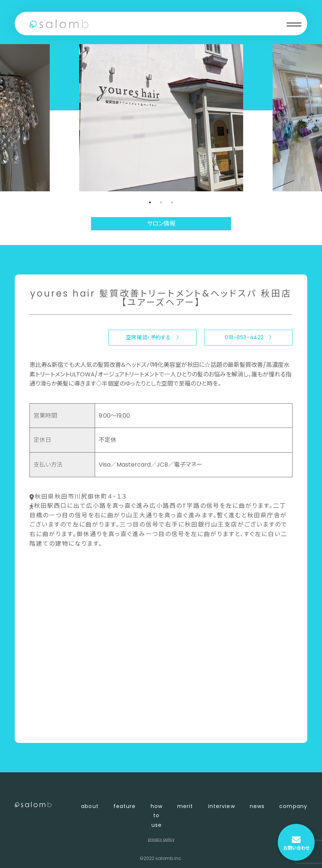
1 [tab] (150, 202)
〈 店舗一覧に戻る (54, 725)
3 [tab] (172, 202)
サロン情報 (161, 224)
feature (125, 806)
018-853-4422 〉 (248, 337)
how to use (157, 815)
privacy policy (161, 839)
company (293, 806)
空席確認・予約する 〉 (153, 337)
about (90, 806)
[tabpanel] (161, 118)
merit (185, 806)
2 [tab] (161, 202)
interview (222, 806)
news (257, 806)
